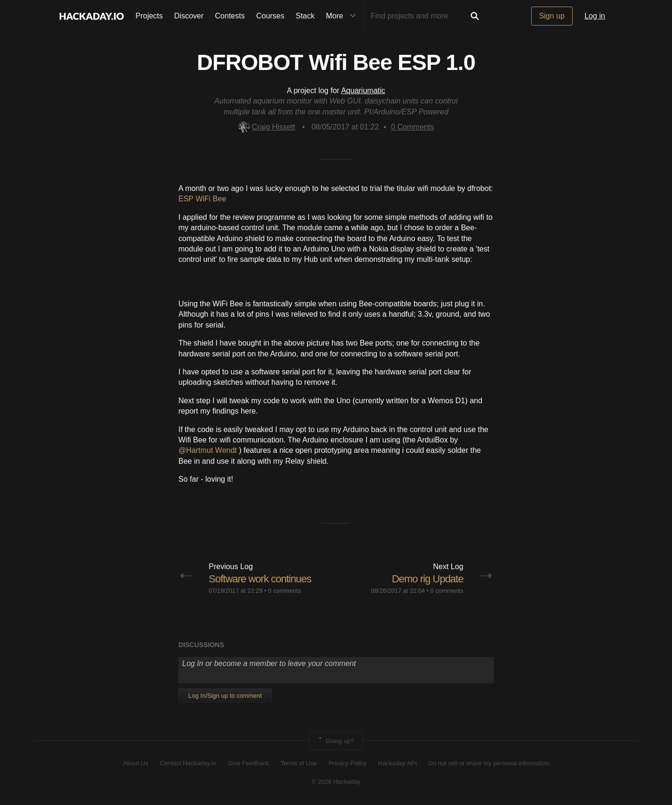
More (343, 16)
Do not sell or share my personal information (489, 763)
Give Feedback (248, 763)
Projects (149, 16)
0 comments (285, 591)
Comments (413, 127)
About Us (135, 763)
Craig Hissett (267, 127)
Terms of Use (299, 763)
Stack (305, 16)
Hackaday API (398, 763)
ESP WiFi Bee (202, 199)
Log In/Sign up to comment (225, 696)
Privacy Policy (347, 763)
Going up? (335, 741)
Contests (230, 16)
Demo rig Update (427, 579)
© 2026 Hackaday (336, 782)
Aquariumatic (363, 91)
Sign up (552, 16)
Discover (189, 16)
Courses (271, 16)
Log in (595, 16)
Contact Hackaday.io (188, 763)
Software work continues (260, 579)
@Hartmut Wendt (209, 450)
